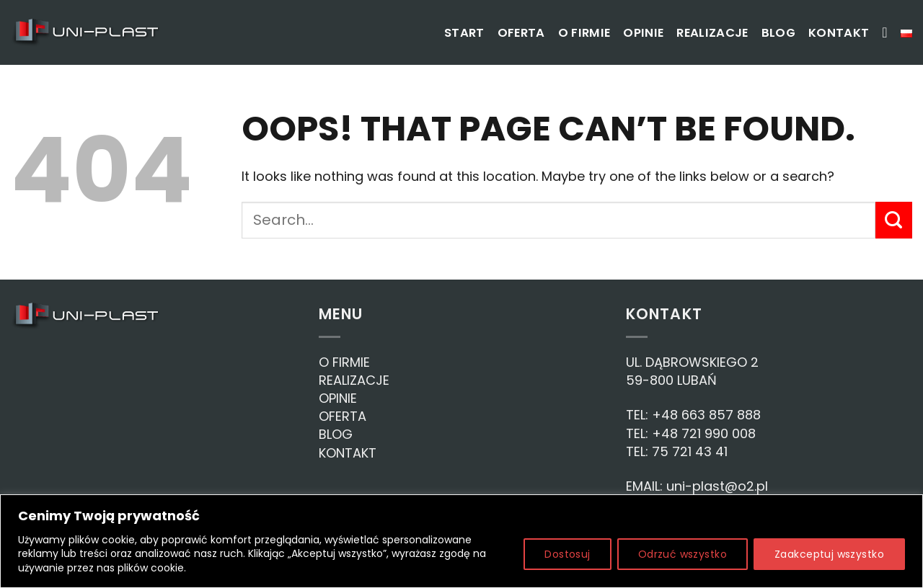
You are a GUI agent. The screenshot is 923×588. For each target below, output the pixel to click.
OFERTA (343, 416)
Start (464, 33)
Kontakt (839, 33)
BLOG (336, 434)
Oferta (521, 33)
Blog (778, 33)
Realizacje (712, 33)
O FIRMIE (344, 362)
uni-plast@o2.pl (717, 486)
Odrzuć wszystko (683, 554)
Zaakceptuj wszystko (829, 554)
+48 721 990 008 (704, 433)
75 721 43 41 (690, 451)
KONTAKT (348, 453)
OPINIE (338, 398)
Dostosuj (567, 554)
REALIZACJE (354, 380)
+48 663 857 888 (706, 415)
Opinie (643, 33)
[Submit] (894, 220)
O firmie (584, 33)
